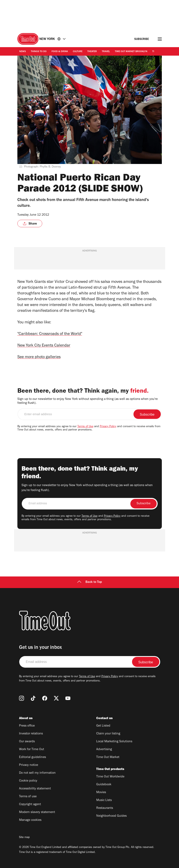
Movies (101, 793)
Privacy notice (29, 765)
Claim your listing (108, 734)
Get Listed (103, 726)
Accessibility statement (35, 789)
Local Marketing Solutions (114, 742)
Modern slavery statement (37, 812)
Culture (78, 52)
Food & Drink (60, 52)
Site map (24, 838)
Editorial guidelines (32, 757)
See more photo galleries (39, 357)
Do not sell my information (37, 773)
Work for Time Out (32, 750)
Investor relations (31, 734)
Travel (106, 52)
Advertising (104, 750)
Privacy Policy (108, 427)
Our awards (27, 742)
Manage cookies (30, 820)
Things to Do (39, 52)
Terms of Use (85, 427)
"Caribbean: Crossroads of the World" (50, 334)
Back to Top (90, 582)
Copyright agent (30, 805)
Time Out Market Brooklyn (131, 52)
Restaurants (105, 808)
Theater (92, 52)
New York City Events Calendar (44, 346)
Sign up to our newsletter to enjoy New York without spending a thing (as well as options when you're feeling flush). (88, 401)
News (23, 52)
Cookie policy (28, 781)
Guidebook (104, 785)
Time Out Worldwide (110, 777)
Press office (27, 726)
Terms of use (28, 797)
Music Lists (104, 800)
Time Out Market (108, 757)
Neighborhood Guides (111, 816)
